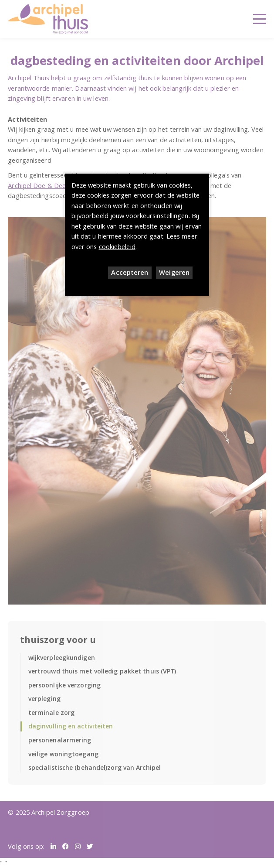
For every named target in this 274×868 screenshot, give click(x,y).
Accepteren (130, 272)
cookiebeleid (117, 246)
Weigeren (174, 272)
